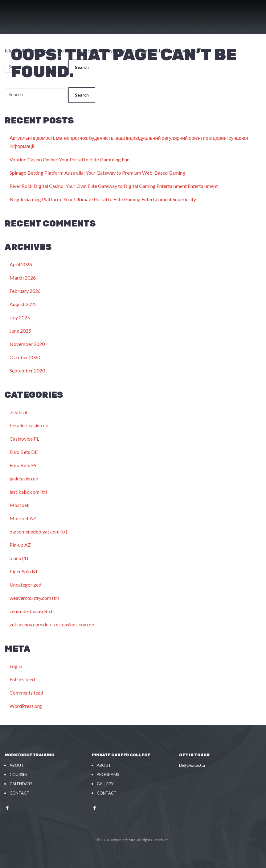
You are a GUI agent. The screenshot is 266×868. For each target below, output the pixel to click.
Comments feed (26, 693)
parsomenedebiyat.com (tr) (38, 532)
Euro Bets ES (23, 465)
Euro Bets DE (24, 452)
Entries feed (22, 679)
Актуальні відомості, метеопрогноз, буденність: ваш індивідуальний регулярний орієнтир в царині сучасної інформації (129, 142)
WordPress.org (26, 706)
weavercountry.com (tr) (34, 598)
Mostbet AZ (23, 518)
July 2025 (20, 317)
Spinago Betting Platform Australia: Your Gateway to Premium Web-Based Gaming (97, 173)
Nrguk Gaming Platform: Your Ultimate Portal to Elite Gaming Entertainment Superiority (103, 199)
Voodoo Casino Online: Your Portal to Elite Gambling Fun (70, 159)
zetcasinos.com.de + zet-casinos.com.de (52, 624)
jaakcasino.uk (24, 478)
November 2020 (27, 344)
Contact (19, 793)
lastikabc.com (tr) (28, 492)
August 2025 (23, 304)
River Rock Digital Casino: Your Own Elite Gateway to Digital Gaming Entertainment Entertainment (114, 186)
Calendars (21, 784)
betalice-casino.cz (29, 425)
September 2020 (27, 370)
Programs (108, 775)
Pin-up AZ (20, 545)
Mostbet (19, 505)
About (17, 765)
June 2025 (20, 331)
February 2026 (25, 291)
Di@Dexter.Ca (192, 765)
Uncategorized (25, 585)
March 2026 (23, 278)
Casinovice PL (24, 439)
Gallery (105, 784)
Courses (18, 775)
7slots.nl (18, 412)
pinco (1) (19, 558)
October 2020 (25, 357)
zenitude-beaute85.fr (32, 611)
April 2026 (21, 264)
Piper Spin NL (24, 571)
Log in (16, 666)
